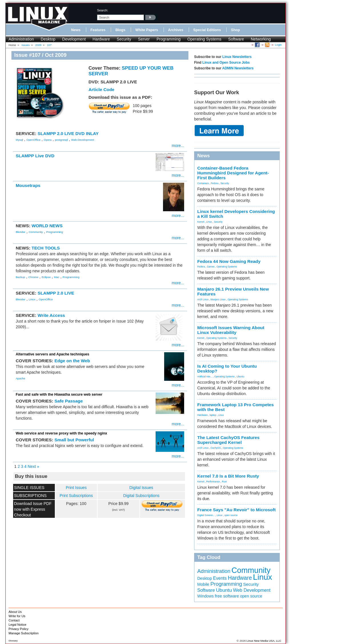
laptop (213, 415)
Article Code (101, 89)
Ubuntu (241, 377)
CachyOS (216, 448)
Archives (176, 30)
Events (220, 578)
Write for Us (17, 616)
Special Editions (207, 30)
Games (211, 267)
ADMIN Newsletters (238, 68)
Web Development (83, 140)
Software (236, 39)
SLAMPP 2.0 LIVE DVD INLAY (68, 133)
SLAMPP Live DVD (35, 156)
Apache (20, 378)
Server (144, 39)
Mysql (19, 140)
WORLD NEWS (47, 226)
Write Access (51, 315)
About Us (15, 612)
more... (178, 146)
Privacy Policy (19, 629)
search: (103, 10)
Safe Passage (69, 401)
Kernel (201, 222)
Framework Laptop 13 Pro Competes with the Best (236, 407)
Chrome (33, 277)
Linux (32, 299)
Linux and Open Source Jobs (226, 63)
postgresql (61, 140)
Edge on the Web (72, 361)
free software (227, 596)
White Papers (147, 30)
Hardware (101, 39)
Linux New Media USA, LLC (264, 641)
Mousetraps (28, 185)
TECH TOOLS (46, 248)
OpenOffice (33, 140)
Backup (20, 277)
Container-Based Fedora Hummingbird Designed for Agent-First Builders (233, 173)
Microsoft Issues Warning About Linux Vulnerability (231, 330)
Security (124, 39)
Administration (21, 39)
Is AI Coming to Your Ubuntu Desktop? (227, 369)
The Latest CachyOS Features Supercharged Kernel (228, 440)
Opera (48, 140)
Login (278, 45)
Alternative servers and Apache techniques (53, 354)
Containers (203, 183)
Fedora (215, 183)
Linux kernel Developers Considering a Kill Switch (236, 214)
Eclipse (46, 277)
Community (36, 232)
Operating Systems (204, 39)
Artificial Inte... (205, 377)
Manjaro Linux (218, 299)
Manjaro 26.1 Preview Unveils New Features (233, 291)
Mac (57, 277)
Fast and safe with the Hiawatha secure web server (59, 395)
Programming (168, 39)
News (76, 30)
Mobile (203, 584)
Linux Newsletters (237, 57)
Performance (213, 482)
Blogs (120, 30)
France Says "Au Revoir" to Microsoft (237, 510)
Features (98, 30)
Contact (14, 620)
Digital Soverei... (206, 515)
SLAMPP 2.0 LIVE (56, 293)
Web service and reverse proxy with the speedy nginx (61, 433)
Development (74, 39)
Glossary (13, 641)
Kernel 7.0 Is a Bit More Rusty (228, 476)
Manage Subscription (24, 633)
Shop (235, 30)
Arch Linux (203, 299)
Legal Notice (17, 625)
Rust (224, 482)
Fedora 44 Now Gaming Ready (229, 261)
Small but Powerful (74, 440)
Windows (206, 596)
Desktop (48, 39)
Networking (261, 39)
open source (231, 515)
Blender (21, 232)
